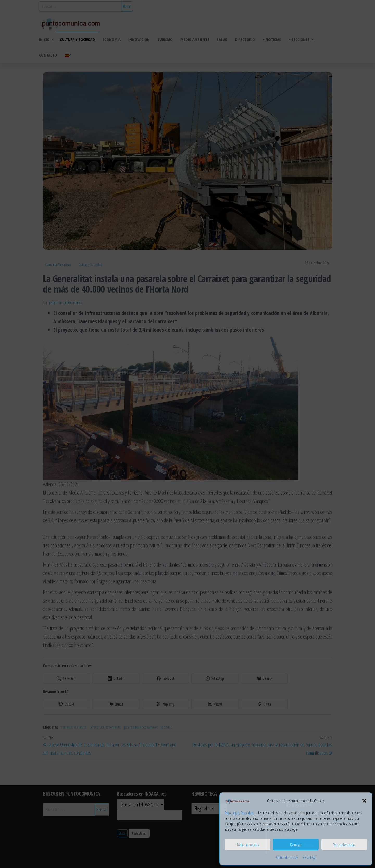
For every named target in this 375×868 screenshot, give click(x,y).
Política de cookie (287, 857)
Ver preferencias (344, 845)
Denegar (296, 845)
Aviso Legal (310, 857)
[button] (364, 801)
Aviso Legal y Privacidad (239, 813)
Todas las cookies (248, 845)
